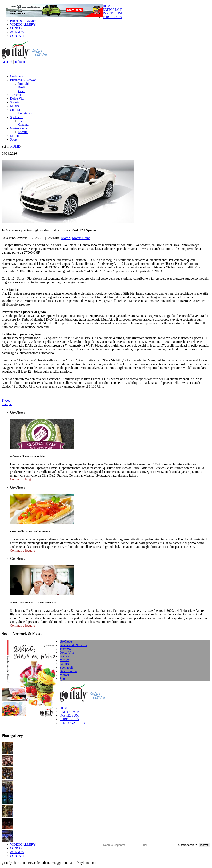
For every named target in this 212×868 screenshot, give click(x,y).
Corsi (22, 91)
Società (15, 102)
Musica (15, 106)
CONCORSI (18, 28)
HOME (108, 6)
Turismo (16, 95)
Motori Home (81, 238)
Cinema (23, 125)
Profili (22, 87)
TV (20, 121)
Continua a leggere (22, 479)
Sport (14, 139)
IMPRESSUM (112, 13)
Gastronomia (19, 128)
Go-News (16, 76)
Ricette (23, 132)
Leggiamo (25, 113)
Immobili (24, 84)
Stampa (7, 404)
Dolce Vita (17, 98)
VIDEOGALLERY (23, 24)
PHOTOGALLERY (23, 21)
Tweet (6, 400)
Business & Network (24, 80)
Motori (14, 136)
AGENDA (17, 32)
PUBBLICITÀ (112, 17)
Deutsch (7, 62)
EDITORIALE (113, 10)
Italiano (20, 62)
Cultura (15, 110)
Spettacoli (17, 117)
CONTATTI (18, 36)
